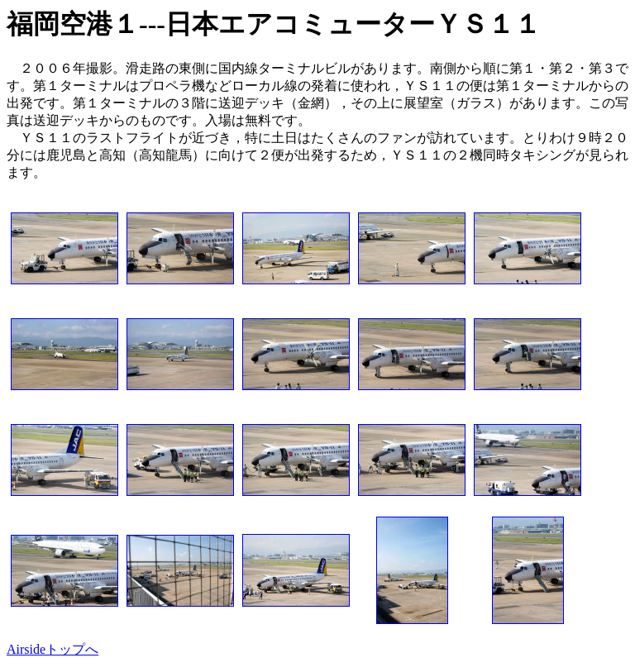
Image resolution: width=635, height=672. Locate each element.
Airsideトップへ (53, 649)
